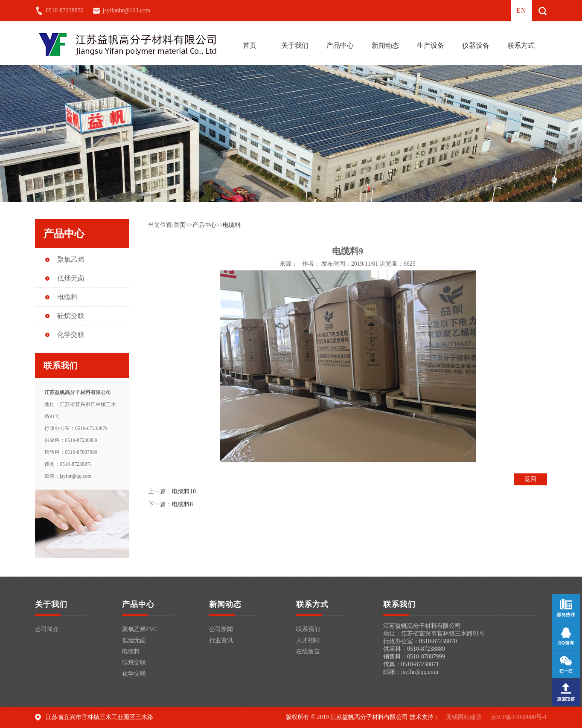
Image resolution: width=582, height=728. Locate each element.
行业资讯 (221, 640)
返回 (530, 479)
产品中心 (340, 45)
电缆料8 (182, 504)
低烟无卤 (71, 278)
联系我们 (308, 629)
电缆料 (67, 297)
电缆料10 (184, 492)
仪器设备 (476, 45)
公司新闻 (221, 629)
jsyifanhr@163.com (127, 10)
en (521, 10)
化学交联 (71, 335)
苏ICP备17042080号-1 (519, 717)
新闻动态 (385, 45)
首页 (250, 45)
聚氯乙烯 (71, 260)
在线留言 (308, 651)
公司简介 (47, 629)
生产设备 (431, 45)
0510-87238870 (65, 10)
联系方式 (521, 45)
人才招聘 (308, 640)
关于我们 (295, 45)
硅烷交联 (71, 316)
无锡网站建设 (464, 717)
